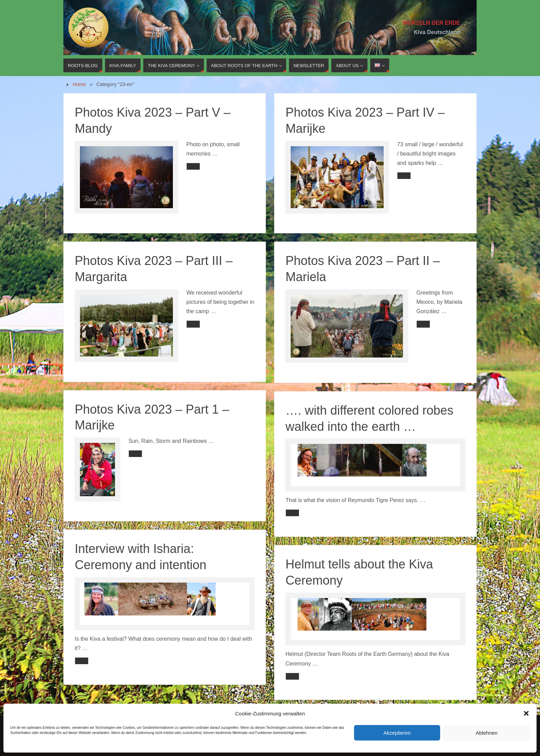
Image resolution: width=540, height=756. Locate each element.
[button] (526, 713)
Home (79, 84)
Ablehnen (486, 733)
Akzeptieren (397, 733)
